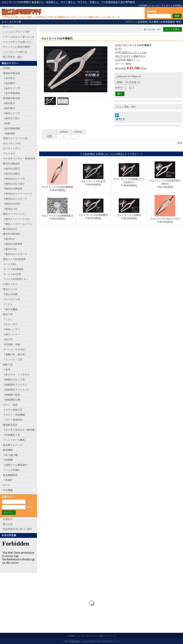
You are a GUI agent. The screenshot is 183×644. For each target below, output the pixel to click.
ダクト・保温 (10, 405)
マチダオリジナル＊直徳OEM (19, 159)
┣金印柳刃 (9, 83)
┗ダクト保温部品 (13, 420)
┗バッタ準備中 (11, 470)
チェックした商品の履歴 (16, 47)
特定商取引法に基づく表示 (18, 529)
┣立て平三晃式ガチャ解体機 (19, 430)
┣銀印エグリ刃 (11, 113)
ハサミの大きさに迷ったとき (19, 37)
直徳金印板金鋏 (11, 73)
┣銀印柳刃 (9, 108)
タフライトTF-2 (12, 148)
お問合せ (8, 519)
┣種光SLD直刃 (11, 169)
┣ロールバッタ (11, 299)
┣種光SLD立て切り (14, 184)
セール (7, 485)
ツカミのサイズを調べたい (18, 42)
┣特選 (7, 123)
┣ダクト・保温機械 (14, 415)
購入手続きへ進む (13, 57)
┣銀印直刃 (9, 103)
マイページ (110, 636)
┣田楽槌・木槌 (11, 344)
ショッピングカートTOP (16, 32)
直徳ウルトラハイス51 (134, 53)
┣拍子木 (8, 339)
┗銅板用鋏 (9, 133)
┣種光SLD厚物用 (13, 189)
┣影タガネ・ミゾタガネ (16, 374)
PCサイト (8, 27)
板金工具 (8, 314)
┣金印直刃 (9, 78)
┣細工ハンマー (11, 334)
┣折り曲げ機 (10, 455)
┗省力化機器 (10, 309)
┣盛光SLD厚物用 (13, 244)
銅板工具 (8, 365)
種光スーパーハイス (14, 214)
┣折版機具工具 (11, 435)
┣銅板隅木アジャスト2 (16, 390)
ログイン (131, 22)
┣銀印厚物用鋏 (11, 128)
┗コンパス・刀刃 (13, 360)
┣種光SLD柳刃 (11, 174)
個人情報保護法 (72, 641)
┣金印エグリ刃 (11, 88)
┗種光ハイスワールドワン (18, 224)
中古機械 (8, 490)
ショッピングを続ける (15, 52)
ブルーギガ (9, 153)
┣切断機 (8, 460)
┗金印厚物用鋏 (11, 93)
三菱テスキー (10, 284)
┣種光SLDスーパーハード (17, 194)
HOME (144, 6)
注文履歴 (154, 22)
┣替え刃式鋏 (10, 294)
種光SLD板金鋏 (11, 164)
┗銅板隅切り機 (11, 400)
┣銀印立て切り (11, 118)
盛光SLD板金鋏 (11, 234)
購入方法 (8, 524)
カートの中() (173, 6)
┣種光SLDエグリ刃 (14, 179)
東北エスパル (10, 289)
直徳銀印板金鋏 (11, 98)
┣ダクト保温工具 (13, 410)
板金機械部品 (10, 475)
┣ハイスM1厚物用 (13, 269)
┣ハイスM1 (10, 264)
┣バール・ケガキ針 (14, 349)
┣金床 (7, 369)
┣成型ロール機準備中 (15, 465)
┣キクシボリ (10, 324)
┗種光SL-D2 (10, 209)
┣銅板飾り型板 (11, 395)
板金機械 (8, 450)
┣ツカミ (8, 304)
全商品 (7, 68)
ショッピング (156, 6)
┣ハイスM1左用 (12, 274)
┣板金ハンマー (11, 329)
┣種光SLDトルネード (15, 199)
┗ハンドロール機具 (14, 440)
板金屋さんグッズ (13, 445)
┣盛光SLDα (10, 249)
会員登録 (142, 22)
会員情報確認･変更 (171, 22)
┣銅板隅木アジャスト (15, 385)
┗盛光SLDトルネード (15, 254)
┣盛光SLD (9, 239)
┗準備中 (8, 480)
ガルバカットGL (12, 143)
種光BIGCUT (10, 229)
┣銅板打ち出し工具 (14, 380)
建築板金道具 (10, 425)
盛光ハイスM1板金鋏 (14, 259)
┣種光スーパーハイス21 (16, 219)
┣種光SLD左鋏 (11, 204)
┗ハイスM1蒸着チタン (16, 279)
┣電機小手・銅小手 (14, 355)
